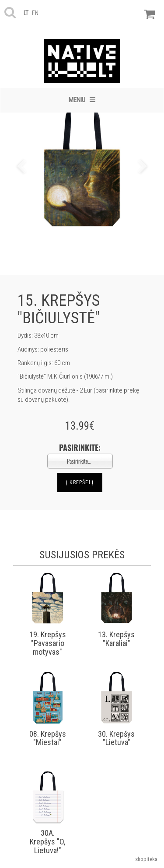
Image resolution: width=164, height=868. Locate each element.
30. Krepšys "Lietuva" (116, 738)
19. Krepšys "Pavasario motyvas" (48, 643)
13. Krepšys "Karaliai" (116, 639)
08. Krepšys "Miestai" (48, 738)
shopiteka (146, 859)
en (35, 13)
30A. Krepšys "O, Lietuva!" (47, 842)
